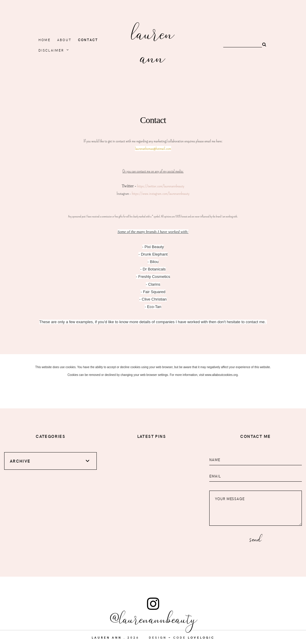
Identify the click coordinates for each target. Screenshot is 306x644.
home (45, 40)
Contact (88, 40)
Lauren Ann (153, 44)
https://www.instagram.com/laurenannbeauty (161, 193)
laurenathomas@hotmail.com (153, 148)
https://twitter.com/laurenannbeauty (161, 186)
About (64, 40)
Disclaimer (51, 50)
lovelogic (201, 637)
